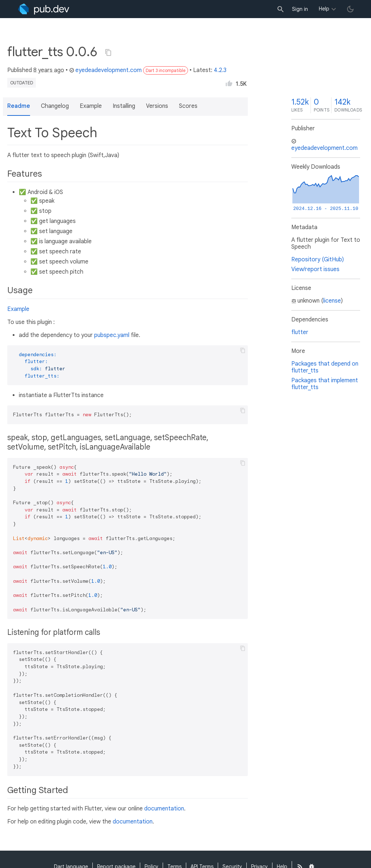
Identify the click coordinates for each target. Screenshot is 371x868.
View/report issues (315, 269)
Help (324, 9)
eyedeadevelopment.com (105, 70)
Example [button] (91, 106)
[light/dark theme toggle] (350, 9)
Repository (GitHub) (318, 260)
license (332, 301)
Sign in (300, 9)
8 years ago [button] (49, 70)
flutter (300, 332)
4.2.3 (220, 70)
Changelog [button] (55, 106)
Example (18, 309)
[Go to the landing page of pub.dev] (44, 9)
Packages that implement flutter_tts (325, 384)
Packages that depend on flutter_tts (325, 367)
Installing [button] (124, 106)
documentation (164, 809)
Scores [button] (188, 106)
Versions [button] (157, 106)
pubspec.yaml (112, 335)
